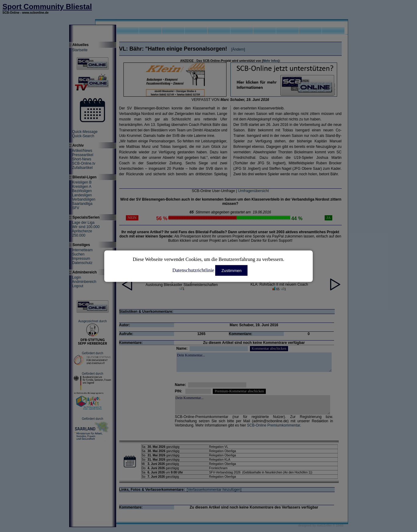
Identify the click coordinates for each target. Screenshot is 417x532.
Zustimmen (231, 270)
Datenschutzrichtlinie (193, 270)
